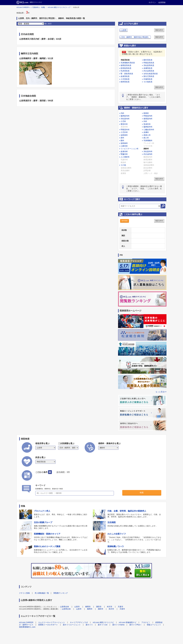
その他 (123, 165)
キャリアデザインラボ (79, 622)
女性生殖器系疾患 (151, 74)
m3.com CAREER (26, 622)
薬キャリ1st (103, 625)
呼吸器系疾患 (149, 63)
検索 (142, 493)
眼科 (122, 140)
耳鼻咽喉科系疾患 (128, 63)
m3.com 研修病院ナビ (128, 622)
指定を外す (159, 30)
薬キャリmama (118, 625)
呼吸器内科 (148, 116)
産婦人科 (147, 135)
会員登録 (162, 2)
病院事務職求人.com (27, 627)
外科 (145, 121)
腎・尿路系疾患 (127, 74)
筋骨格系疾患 (126, 68)
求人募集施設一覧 (42, 593)
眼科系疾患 (148, 60)
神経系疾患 (125, 60)
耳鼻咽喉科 (148, 140)
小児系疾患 (125, 79)
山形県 (124, 30)
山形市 (77, 607)
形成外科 (147, 124)
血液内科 (124, 151)
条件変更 (125, 221)
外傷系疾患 (148, 79)
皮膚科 (146, 132)
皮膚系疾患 (148, 68)
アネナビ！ (146, 622)
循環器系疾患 (126, 65)
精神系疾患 (125, 82)
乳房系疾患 (125, 71)
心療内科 (124, 146)
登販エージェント (154, 625)
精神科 (146, 113)
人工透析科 (125, 157)
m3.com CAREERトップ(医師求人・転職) (31, 7)
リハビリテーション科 (129, 149)
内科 (122, 113)
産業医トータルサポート (48, 625)
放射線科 (124, 143)
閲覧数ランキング (61, 593)
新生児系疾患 (149, 76)
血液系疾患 (125, 76)
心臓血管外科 (149, 130)
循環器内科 (148, 119)
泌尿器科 (124, 135)
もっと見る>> (161, 392)
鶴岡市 (88, 607)
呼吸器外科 (125, 130)
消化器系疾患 (149, 65)
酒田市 (99, 607)
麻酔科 (146, 149)
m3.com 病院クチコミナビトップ (59, 7)
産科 (122, 138)
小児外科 (124, 132)
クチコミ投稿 (24, 593)
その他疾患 (148, 82)
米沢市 (110, 607)
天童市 (120, 607)
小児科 (123, 121)
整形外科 (124, 124)
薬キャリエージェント (72, 625)
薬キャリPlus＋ (136, 625)
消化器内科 (125, 119)
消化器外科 (148, 151)
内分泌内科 (148, 154)
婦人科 (146, 138)
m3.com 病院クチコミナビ (103, 622)
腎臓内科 (124, 154)
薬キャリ (89, 625)
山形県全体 (64, 607)
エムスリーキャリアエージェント (52, 622)
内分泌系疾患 (149, 71)
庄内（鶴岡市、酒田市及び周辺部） (135, 37)
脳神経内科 (125, 116)
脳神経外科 (148, 127)
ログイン (152, 2)
